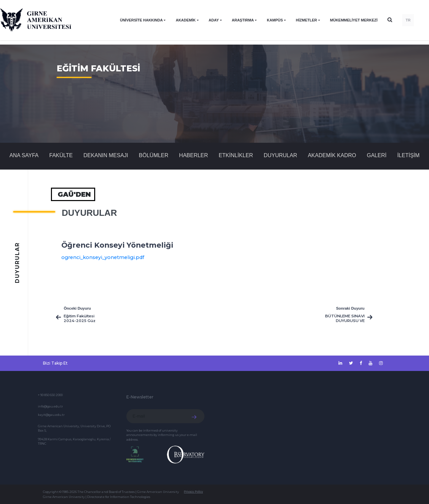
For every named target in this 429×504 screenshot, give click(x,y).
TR (408, 20)
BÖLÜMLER (154, 155)
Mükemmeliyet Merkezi (354, 20)
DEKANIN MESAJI (106, 155)
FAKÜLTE (61, 155)
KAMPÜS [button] (275, 20)
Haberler (193, 155)
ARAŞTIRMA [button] (243, 20)
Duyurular (281, 155)
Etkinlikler (236, 155)
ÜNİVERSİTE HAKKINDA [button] (141, 20)
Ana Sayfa (24, 155)
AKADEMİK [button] (186, 20)
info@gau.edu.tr (50, 406)
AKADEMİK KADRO (332, 155)
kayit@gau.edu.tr (51, 415)
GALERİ (377, 155)
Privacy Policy (194, 492)
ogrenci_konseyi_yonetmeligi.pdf (103, 257)
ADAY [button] (214, 20)
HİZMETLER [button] (307, 20)
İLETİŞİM (408, 155)
